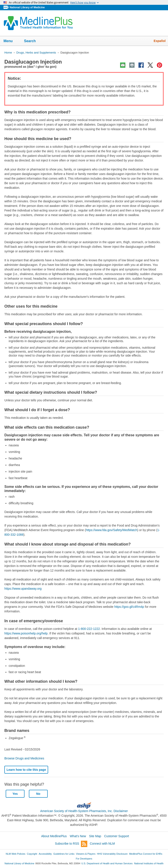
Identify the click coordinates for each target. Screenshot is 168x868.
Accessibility (45, 854)
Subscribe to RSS (71, 844)
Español (160, 41)
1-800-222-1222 (89, 629)
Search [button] (33, 41)
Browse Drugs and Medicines (24, 758)
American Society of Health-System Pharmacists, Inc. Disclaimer (84, 811)
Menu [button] (11, 41)
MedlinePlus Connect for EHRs (146, 854)
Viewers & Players (86, 854)
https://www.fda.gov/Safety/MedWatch (111, 530)
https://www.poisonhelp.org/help (26, 633)
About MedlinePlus (54, 836)
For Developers (84, 859)
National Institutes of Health (149, 863)
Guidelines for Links (64, 854)
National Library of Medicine (27, 7)
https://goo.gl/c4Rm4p (129, 607)
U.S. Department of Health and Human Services (107, 863)
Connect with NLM (102, 844)
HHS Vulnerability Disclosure (112, 854)
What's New (78, 836)
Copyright (32, 854)
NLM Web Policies (16, 854)
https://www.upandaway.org (23, 589)
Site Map (95, 836)
